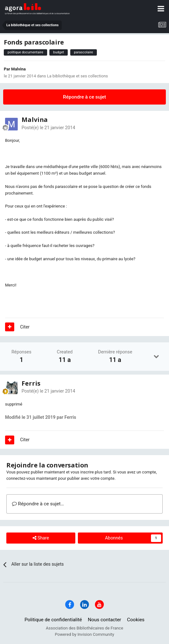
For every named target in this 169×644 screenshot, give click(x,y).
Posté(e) (48, 128)
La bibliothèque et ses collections (77, 76)
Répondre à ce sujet (84, 97)
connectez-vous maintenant (32, 478)
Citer (25, 327)
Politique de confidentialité (53, 620)
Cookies (136, 620)
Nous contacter (105, 620)
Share (41, 538)
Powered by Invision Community (84, 634)
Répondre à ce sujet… (38, 504)
